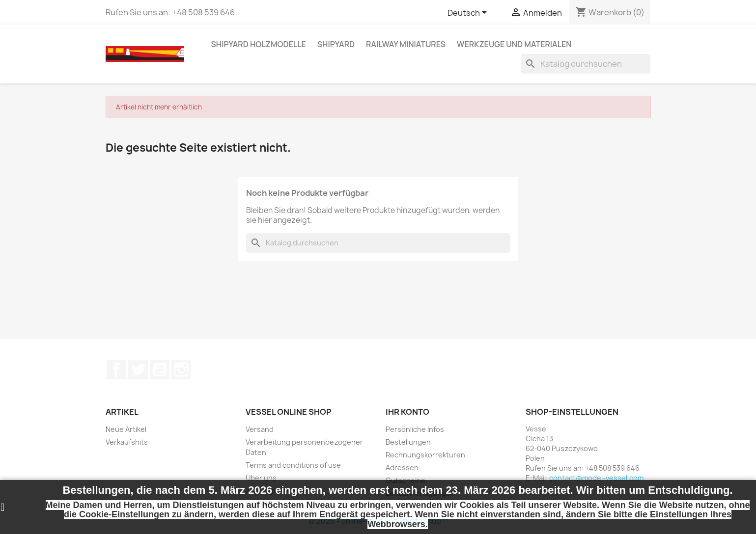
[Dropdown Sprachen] (469, 13)
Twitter (138, 370)
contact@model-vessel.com (596, 478)
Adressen (402, 467)
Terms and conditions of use (293, 465)
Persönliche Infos (415, 429)
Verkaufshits (127, 442)
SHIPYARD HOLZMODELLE (259, 44)
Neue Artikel (126, 429)
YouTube (160, 370)
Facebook (116, 370)
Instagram (181, 370)
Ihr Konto (407, 412)
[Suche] (586, 64)
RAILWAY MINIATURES (406, 44)
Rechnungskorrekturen (425, 455)
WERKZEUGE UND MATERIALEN (514, 44)
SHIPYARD (336, 44)
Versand (260, 429)
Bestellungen (408, 442)
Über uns (261, 478)
